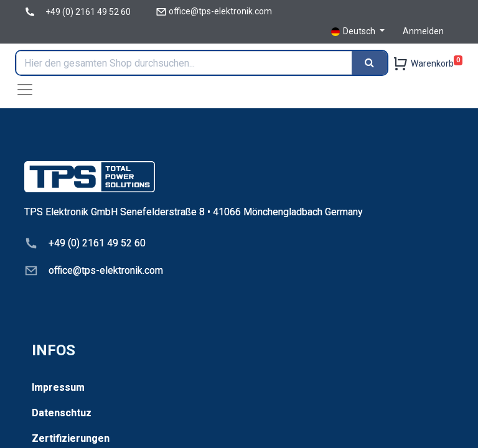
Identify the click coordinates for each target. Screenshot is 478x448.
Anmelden (423, 31)
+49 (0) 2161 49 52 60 (88, 12)
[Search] (369, 63)
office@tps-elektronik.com (220, 11)
